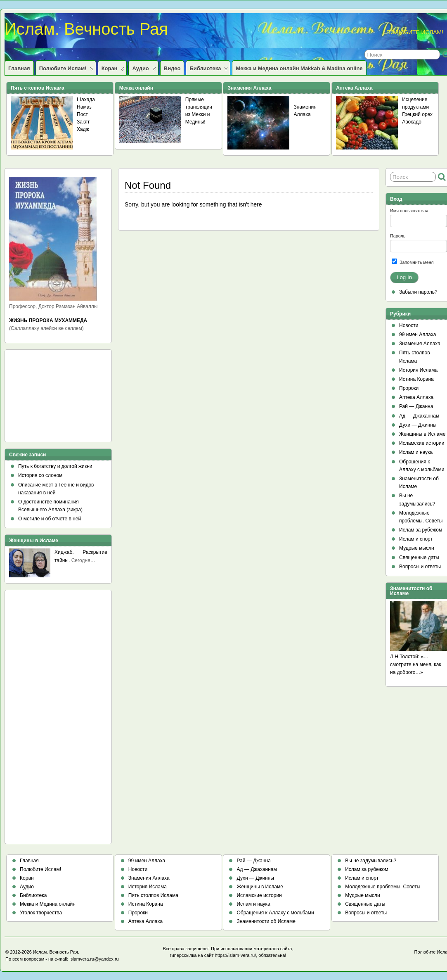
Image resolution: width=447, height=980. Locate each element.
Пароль (398, 236)
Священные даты (419, 558)
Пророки (409, 388)
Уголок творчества (41, 913)
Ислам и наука (416, 452)
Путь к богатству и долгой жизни (55, 466)
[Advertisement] (46, 399)
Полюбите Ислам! (66, 70)
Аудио (144, 70)
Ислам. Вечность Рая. (56, 952)
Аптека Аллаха (416, 397)
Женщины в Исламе (422, 434)
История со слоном (40, 475)
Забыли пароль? (418, 292)
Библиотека (209, 70)
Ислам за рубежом (421, 530)
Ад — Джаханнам (419, 416)
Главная (19, 68)
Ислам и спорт (416, 539)
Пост (82, 114)
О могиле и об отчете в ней (50, 519)
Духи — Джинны (418, 425)
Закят (83, 122)
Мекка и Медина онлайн (48, 904)
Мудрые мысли (417, 548)
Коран (113, 70)
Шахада (86, 100)
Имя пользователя (409, 211)
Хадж (83, 129)
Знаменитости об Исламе (266, 921)
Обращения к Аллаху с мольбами (275, 913)
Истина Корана (416, 379)
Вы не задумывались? (371, 861)
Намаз (84, 107)
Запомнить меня (413, 262)
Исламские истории (422, 443)
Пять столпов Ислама (153, 895)
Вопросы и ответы (420, 567)
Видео (172, 68)
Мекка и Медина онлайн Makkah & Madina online (299, 68)
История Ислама (418, 370)
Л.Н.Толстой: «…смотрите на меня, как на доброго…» (416, 664)
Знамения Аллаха (420, 344)
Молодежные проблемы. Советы (383, 887)
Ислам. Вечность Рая (86, 29)
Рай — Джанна (416, 406)
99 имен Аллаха (418, 335)
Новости (409, 325)
